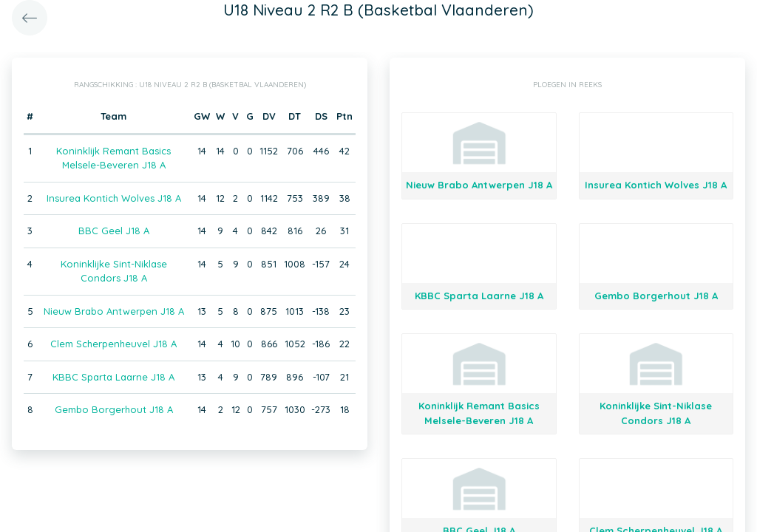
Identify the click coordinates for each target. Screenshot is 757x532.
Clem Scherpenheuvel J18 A (113, 344)
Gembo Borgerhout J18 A (114, 409)
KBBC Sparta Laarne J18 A (113, 377)
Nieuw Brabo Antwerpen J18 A (114, 311)
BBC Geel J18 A (114, 231)
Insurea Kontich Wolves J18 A (114, 198)
